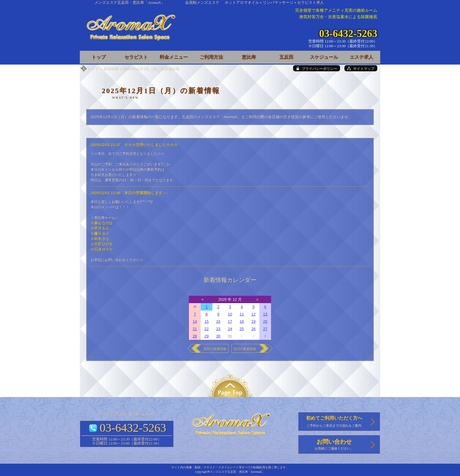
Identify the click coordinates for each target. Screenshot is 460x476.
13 (265, 314)
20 (265, 321)
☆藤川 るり (100, 234)
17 (230, 321)
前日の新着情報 (215, 349)
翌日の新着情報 (245, 349)
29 (207, 336)
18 (242, 321)
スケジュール (324, 57)
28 (195, 336)
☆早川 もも (100, 228)
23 (218, 329)
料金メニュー (174, 57)
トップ (93, 69)
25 (242, 329)
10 (230, 314)
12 (253, 314)
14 (195, 321)
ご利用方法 (211, 57)
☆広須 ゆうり (102, 249)
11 (242, 314)
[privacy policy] (317, 68)
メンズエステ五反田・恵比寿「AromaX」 (130, 2)
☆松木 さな (100, 239)
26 (253, 329)
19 (253, 321)
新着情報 (111, 69)
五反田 (286, 57)
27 (265, 329)
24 (230, 329)
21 (195, 329)
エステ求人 (361, 57)
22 (207, 329)
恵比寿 (249, 57)
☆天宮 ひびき (102, 244)
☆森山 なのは (102, 223)
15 (207, 321)
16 (218, 321)
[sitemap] (361, 68)
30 (195, 307)
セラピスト (136, 57)
